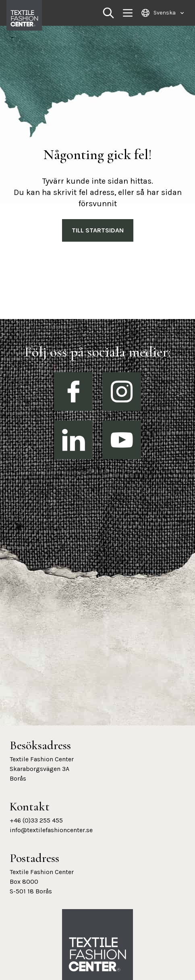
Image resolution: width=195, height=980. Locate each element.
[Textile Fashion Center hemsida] (97, 955)
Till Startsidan (98, 230)
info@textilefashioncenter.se (51, 830)
